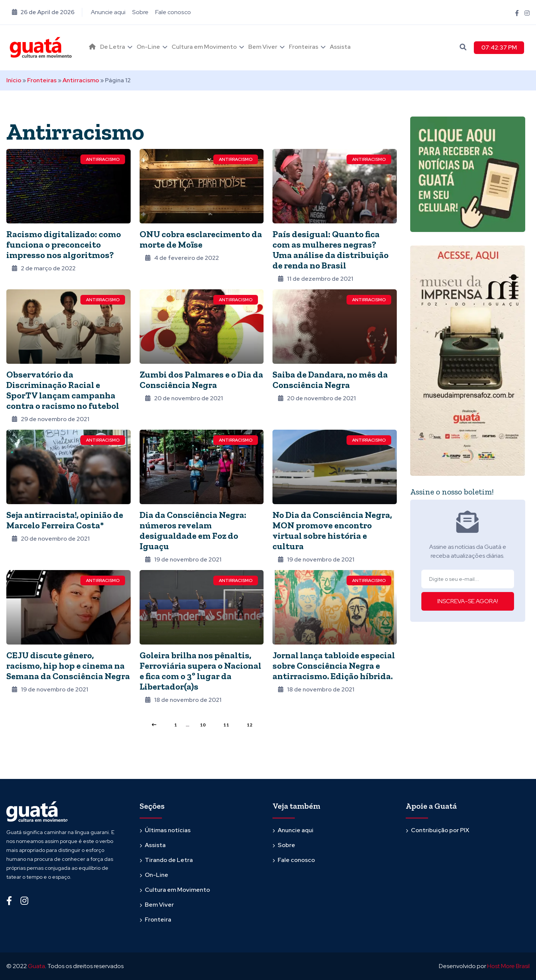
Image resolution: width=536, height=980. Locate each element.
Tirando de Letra (169, 860)
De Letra (113, 47)
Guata (36, 966)
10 (203, 725)
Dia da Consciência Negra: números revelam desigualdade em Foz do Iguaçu (193, 530)
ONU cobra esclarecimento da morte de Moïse (201, 239)
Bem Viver (263, 47)
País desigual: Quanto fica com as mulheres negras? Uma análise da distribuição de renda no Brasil (331, 250)
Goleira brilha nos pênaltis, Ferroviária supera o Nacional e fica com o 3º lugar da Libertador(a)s (200, 671)
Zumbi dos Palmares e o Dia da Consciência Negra (201, 380)
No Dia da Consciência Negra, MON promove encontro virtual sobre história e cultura (332, 530)
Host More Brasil (508, 966)
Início (14, 80)
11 (226, 725)
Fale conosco (173, 12)
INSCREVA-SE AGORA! (468, 601)
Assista (340, 47)
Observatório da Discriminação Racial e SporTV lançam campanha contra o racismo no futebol (63, 390)
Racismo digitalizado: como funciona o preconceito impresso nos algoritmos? (64, 244)
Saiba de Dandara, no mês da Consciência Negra (330, 380)
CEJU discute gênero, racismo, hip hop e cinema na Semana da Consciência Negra (68, 666)
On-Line (148, 47)
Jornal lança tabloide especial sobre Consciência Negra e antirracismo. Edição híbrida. (334, 666)
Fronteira (158, 919)
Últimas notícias (168, 830)
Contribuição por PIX (440, 830)
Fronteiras (304, 47)
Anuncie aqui (108, 12)
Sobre (140, 12)
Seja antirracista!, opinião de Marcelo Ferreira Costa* (65, 520)
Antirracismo (81, 80)
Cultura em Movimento (204, 47)
